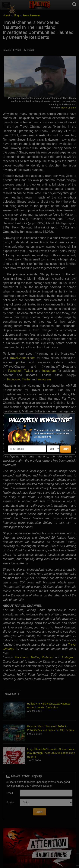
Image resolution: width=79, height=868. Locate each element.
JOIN (66, 449)
